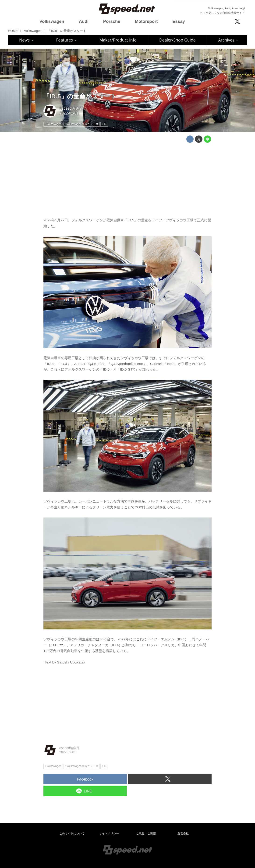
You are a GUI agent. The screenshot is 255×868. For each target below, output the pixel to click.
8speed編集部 (71, 108)
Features (66, 40)
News (26, 40)
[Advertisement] (127, 179)
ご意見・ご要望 (146, 833)
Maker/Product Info (118, 40)
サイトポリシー (109, 833)
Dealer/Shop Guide (177, 40)
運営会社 (183, 833)
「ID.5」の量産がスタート (80, 96)
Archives (228, 40)
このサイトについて (72, 833)
